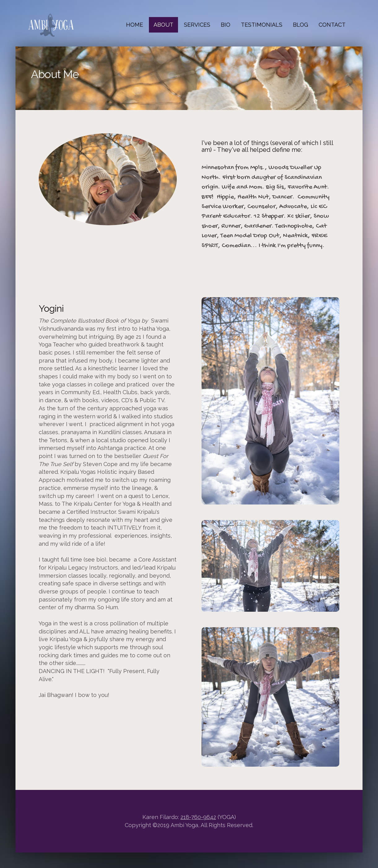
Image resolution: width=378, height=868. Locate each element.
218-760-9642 (198, 817)
